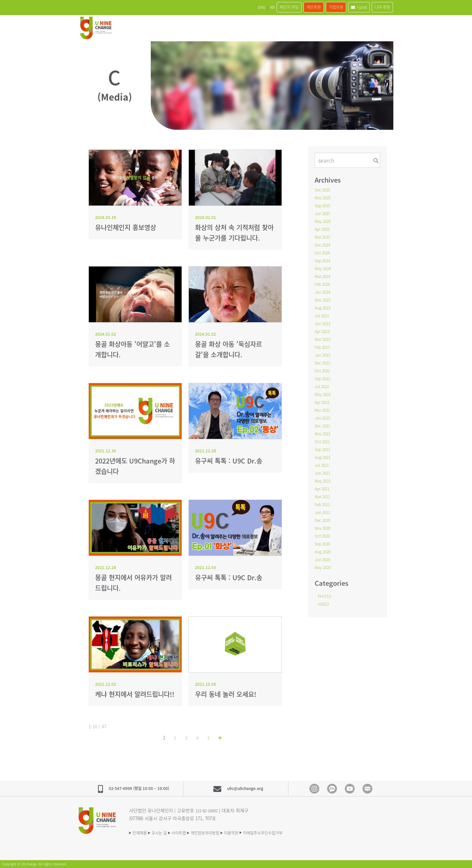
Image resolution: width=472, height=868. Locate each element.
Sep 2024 (324, 260)
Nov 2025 (324, 197)
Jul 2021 (323, 465)
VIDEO (324, 604)
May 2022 (324, 394)
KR (238, 7)
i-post (349, 7)
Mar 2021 (324, 496)
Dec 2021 (324, 425)
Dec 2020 (324, 520)
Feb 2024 (324, 284)
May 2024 (324, 268)
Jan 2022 (324, 418)
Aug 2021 (324, 457)
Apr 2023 (323, 331)
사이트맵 (192, 832)
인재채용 (141, 832)
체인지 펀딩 (261, 7)
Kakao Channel (332, 789)
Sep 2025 (324, 205)
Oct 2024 (324, 252)
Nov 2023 (324, 300)
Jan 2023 (324, 355)
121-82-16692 (208, 810)
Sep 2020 (324, 543)
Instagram (314, 789)
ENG (223, 7)
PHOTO (326, 596)
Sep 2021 (324, 449)
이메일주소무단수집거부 (299, 832)
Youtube (350, 789)
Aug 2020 (324, 551)
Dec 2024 (324, 245)
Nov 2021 (324, 433)
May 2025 (324, 221)
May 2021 (324, 481)
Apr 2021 (323, 488)
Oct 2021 (324, 441)
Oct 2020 (324, 536)
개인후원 (292, 7)
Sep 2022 (324, 378)
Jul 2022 (323, 386)
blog (367, 789)
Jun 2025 (324, 213)
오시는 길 (167, 832)
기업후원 (321, 7)
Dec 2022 (324, 363)
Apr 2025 (323, 229)
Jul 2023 (323, 315)
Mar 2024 (324, 276)
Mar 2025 (324, 237)
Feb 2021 (324, 504)
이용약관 (259, 832)
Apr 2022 (323, 402)
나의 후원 (379, 7)
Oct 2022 (324, 370)
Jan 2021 (324, 512)
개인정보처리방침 (226, 832)
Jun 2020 (324, 559)
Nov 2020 (324, 528)
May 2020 (324, 567)
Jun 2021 (324, 473)
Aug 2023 (324, 307)
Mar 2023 (324, 339)
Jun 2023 (324, 323)
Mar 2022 (324, 410)
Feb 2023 (324, 347)
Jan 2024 (324, 292)
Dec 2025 (324, 189)
